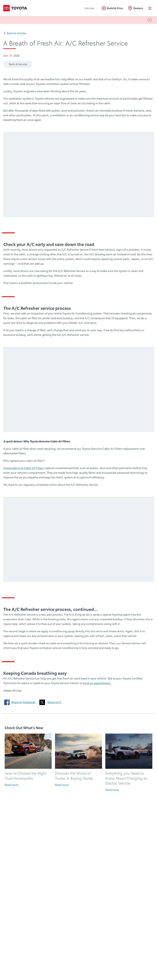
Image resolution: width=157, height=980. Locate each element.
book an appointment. (97, 683)
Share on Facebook (23, 702)
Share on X (54, 702)
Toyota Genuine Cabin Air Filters (24, 468)
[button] (150, 8)
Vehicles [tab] (91, 8)
